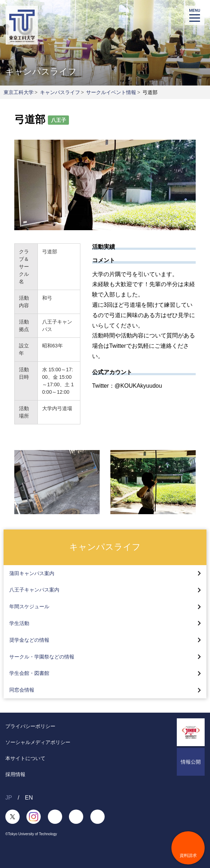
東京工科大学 (19, 92)
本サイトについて (25, 758)
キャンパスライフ (60, 92)
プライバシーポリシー (30, 726)
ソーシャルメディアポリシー (38, 742)
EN (29, 798)
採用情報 (15, 774)
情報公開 (191, 762)
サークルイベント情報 (111, 92)
